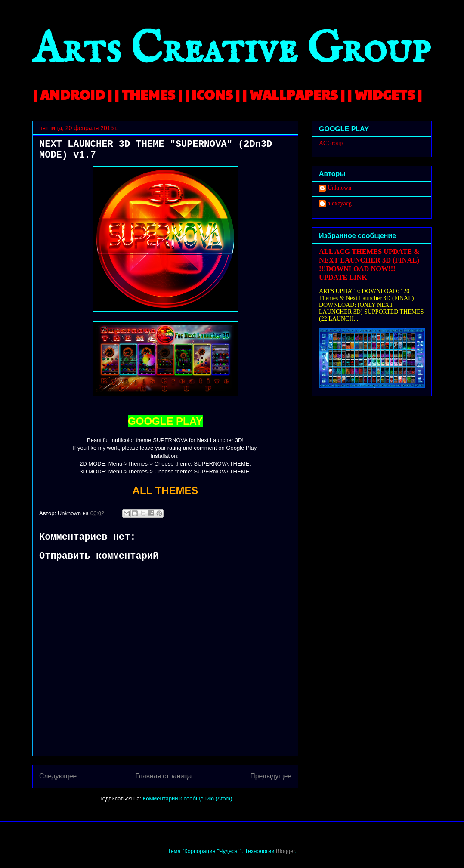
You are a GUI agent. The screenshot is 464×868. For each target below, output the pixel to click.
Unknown (339, 188)
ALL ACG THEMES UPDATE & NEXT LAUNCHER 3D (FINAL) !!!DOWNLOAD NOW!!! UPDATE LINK (369, 264)
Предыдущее (271, 776)
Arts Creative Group (231, 50)
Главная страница (163, 776)
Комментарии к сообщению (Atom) (188, 798)
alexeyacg (340, 203)
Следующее (58, 776)
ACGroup (331, 143)
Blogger (285, 851)
